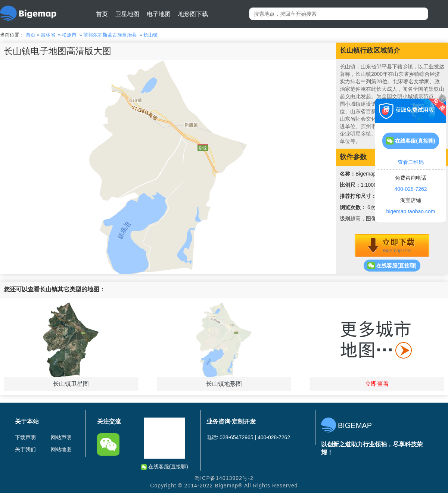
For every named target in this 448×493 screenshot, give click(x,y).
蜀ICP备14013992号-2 (224, 478)
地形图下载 (193, 14)
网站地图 (61, 449)
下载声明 (25, 437)
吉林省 (48, 35)
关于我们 (25, 449)
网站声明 (61, 437)
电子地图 (159, 14)
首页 (102, 14)
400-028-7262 (410, 189)
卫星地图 (127, 14)
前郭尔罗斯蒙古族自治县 (110, 35)
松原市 (69, 35)
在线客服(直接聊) (392, 266)
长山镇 (151, 35)
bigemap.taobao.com (411, 211)
